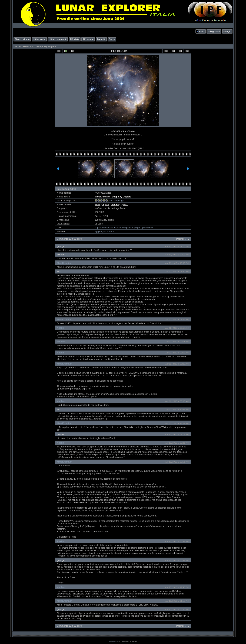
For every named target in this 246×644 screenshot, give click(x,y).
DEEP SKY (29, 46)
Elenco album (22, 39)
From (98, 204)
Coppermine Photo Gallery (127, 641)
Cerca (112, 39)
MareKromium (102, 197)
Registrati (215, 31)
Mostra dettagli (116, 201)
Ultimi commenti (58, 39)
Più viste (74, 39)
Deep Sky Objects (47, 46)
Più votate (88, 39)
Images (115, 204)
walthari (61, 342)
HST (126, 204)
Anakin (61, 328)
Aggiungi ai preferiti (104, 231)
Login (228, 31)
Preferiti (101, 39)
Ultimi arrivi (39, 39)
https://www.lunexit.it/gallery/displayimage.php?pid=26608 (124, 228)
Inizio (201, 31)
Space (106, 204)
